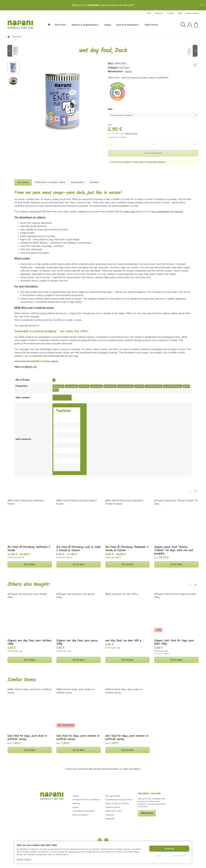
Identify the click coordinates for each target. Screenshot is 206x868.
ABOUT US (30, 367)
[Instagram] (106, 840)
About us (159, 13)
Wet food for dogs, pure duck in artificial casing (27, 738)
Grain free (84, 386)
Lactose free (96, 386)
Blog (180, 13)
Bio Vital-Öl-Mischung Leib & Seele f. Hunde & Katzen (78, 549)
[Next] (196, 491)
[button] (13, 67)
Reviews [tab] (94, 182)
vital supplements (160, 212)
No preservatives (125, 386)
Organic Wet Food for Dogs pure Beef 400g (174, 642)
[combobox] (153, 115)
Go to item (30, 564)
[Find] (183, 25)
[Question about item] (195, 65)
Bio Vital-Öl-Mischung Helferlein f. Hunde (29, 549)
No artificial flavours (173, 386)
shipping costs (131, 133)
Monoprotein (110, 386)
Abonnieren (147, 813)
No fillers (139, 386)
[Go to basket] (196, 25)
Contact (170, 13)
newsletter (94, 5)
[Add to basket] (153, 153)
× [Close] (202, 5)
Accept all (169, 849)
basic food (129, 212)
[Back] (190, 491)
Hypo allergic (71, 386)
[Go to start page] (22, 25)
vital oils (179, 212)
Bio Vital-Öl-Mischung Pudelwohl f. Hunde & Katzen (127, 549)
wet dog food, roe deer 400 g (123, 641)
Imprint (20, 859)
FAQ (149, 13)
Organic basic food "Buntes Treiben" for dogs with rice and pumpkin (174, 550)
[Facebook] (100, 840)
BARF (186, 386)
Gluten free (58, 386)
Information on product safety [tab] (50, 182)
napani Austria (192, 13)
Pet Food (124, 68)
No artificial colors (153, 386)
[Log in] (190, 25)
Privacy (28, 859)
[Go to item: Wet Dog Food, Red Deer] (16, 51)
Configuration (179, 856)
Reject (159, 856)
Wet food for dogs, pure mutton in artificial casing (127, 738)
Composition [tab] (78, 182)
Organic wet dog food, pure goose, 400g (77, 642)
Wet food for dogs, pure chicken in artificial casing (78, 738)
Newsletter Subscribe (149, 794)
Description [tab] (23, 182)
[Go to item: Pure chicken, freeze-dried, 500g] (190, 51)
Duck (56, 390)
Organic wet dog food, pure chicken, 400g (30, 642)
